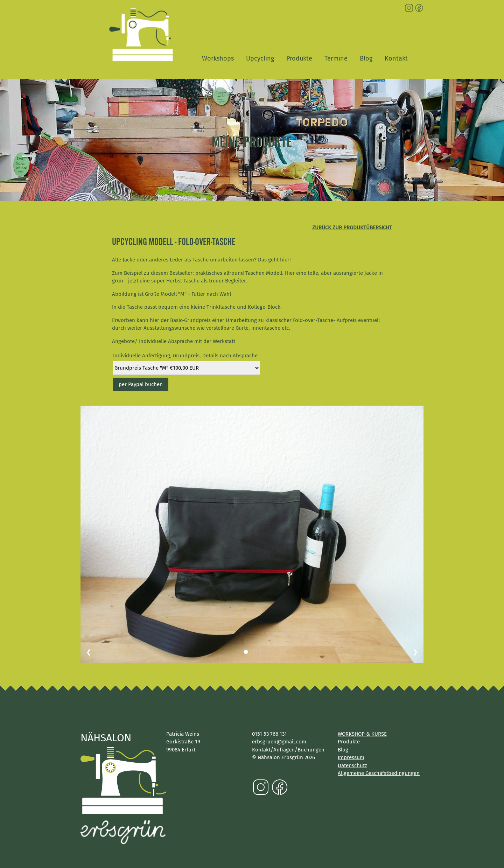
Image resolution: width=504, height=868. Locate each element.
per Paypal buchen (141, 384)
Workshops (218, 58)
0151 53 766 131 (269, 734)
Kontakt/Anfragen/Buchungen (288, 750)
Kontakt (396, 58)
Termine (336, 58)
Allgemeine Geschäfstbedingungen (379, 773)
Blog (366, 58)
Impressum (351, 757)
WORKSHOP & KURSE (362, 734)
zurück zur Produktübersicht (352, 227)
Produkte (299, 58)
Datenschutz (352, 765)
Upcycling (260, 58)
